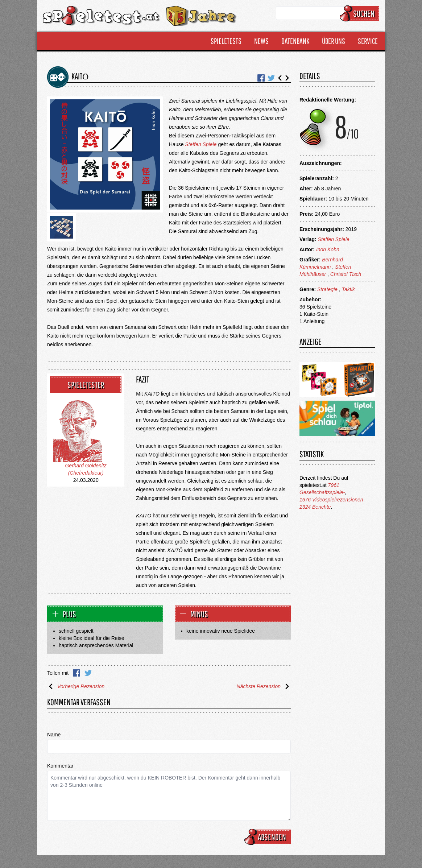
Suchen (361, 13)
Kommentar (60, 766)
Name (54, 735)
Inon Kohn (328, 249)
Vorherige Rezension (76, 686)
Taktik (348, 289)
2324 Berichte (315, 507)
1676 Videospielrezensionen (331, 500)
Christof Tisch (346, 274)
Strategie (327, 289)
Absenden (269, 837)
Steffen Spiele (201, 144)
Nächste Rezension (264, 686)
